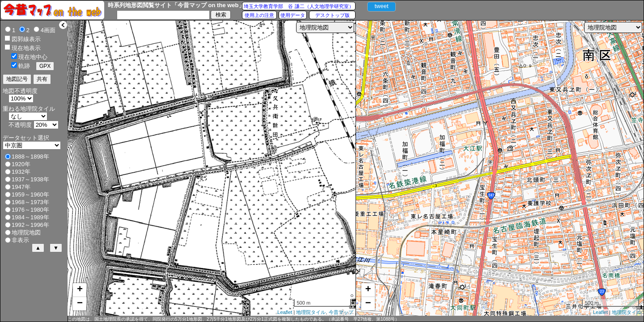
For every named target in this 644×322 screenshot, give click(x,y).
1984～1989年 (30, 217)
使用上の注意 (259, 15)
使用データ (293, 15)
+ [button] (80, 290)
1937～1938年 (30, 179)
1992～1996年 (30, 225)
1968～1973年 (30, 202)
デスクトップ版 (333, 15)
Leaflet (285, 312)
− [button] (80, 304)
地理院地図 (26, 232)
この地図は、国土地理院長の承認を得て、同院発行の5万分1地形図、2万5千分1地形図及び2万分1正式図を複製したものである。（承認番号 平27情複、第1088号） (233, 319)
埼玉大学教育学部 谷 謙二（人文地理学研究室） (299, 6)
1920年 (21, 164)
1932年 (21, 172)
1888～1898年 (30, 157)
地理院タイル (311, 312)
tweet (381, 6)
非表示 (20, 240)
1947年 (21, 187)
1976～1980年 (30, 210)
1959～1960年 (30, 194)
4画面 (48, 30)
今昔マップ (341, 312)
